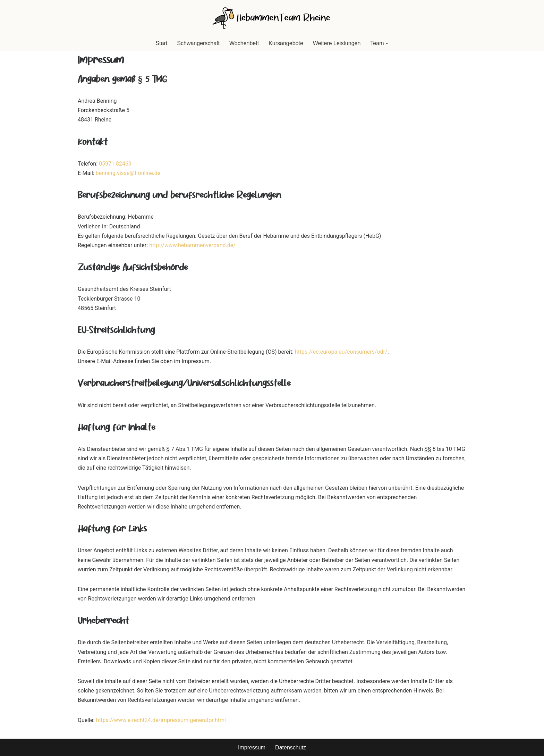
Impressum (252, 747)
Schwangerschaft (198, 43)
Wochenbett (244, 43)
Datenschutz (291, 747)
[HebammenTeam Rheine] (272, 18)
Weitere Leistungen (337, 43)
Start (162, 43)
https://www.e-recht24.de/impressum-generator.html (161, 720)
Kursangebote (286, 43)
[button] (387, 43)
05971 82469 (115, 164)
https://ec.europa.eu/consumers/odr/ (341, 352)
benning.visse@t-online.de (128, 173)
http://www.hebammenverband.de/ (192, 245)
